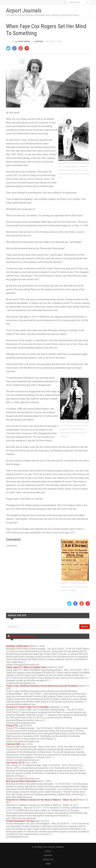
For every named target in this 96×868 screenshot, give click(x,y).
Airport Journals (24, 11)
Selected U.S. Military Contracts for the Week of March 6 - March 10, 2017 (42, 800)
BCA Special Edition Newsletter (21, 781)
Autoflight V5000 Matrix (18, 646)
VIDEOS (48, 851)
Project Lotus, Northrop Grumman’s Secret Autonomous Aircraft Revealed (42, 686)
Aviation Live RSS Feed (23, 636)
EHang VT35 (12, 726)
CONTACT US (48, 860)
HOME (48, 864)
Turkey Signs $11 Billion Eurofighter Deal (26, 667)
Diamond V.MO (13, 744)
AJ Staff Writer (23, 41)
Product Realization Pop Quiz (20, 821)
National (39, 41)
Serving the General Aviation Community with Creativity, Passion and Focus (42, 15)
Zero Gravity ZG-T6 (15, 763)
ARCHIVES (48, 855)
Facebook (65, 2)
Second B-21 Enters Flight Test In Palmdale (27, 707)
